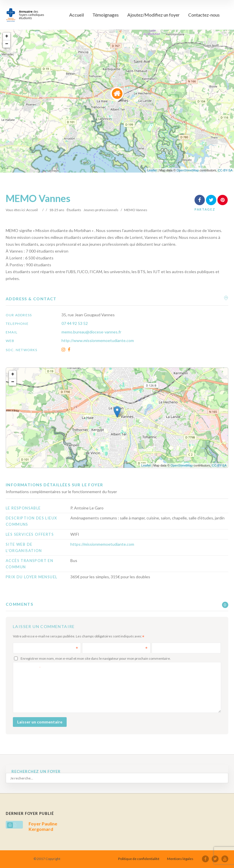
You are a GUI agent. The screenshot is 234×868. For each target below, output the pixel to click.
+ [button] (7, 36)
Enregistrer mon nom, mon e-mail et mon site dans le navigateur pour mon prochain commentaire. (96, 658)
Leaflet (152, 170)
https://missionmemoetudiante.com (102, 544)
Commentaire (29, 667)
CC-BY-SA (225, 170)
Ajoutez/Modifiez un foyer (153, 15)
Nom (47, 648)
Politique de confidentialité (139, 859)
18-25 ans (57, 210)
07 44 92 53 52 (75, 323)
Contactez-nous (204, 15)
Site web (162, 648)
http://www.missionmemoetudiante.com (98, 340)
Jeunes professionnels (101, 210)
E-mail (117, 648)
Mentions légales (180, 859)
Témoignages (106, 15)
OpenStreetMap (188, 170)
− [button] (7, 44)
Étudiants (74, 210)
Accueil (77, 15)
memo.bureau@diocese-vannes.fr (91, 332)
